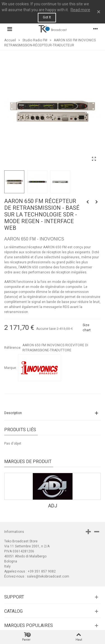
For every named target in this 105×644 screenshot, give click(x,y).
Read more (80, 10)
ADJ (53, 506)
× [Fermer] (99, 12)
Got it (47, 17)
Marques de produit (28, 461)
